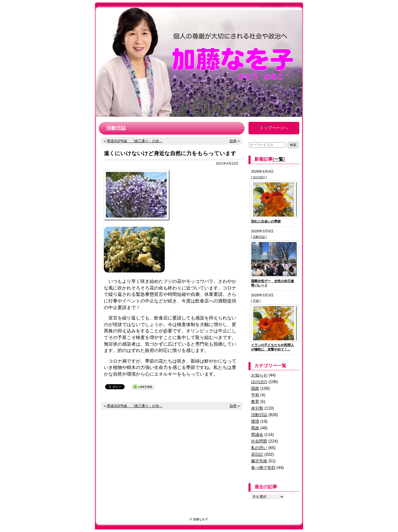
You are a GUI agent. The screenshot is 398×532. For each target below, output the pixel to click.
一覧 (279, 159)
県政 (255, 428)
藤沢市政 (259, 461)
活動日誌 (259, 237)
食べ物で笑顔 (263, 468)
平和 (256, 301)
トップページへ (274, 128)
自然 (233, 141)
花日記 (257, 454)
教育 (255, 402)
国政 (255, 388)
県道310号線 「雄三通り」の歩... (135, 141)
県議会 (257, 435)
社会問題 (259, 441)
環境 (255, 421)
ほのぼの (259, 177)
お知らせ (259, 375)
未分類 (257, 408)
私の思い (259, 448)
